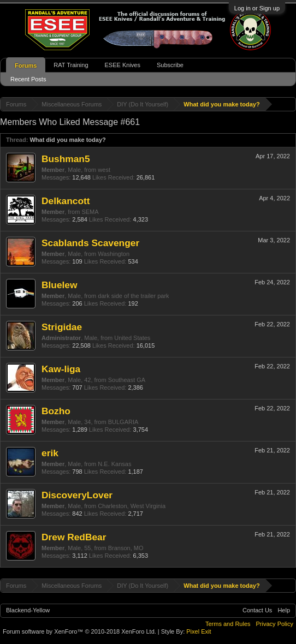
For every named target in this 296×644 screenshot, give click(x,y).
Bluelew (59, 285)
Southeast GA (127, 380)
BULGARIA (123, 422)
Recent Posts (28, 79)
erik (50, 453)
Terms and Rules (228, 624)
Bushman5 (66, 159)
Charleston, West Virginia (132, 506)
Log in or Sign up (257, 8)
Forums (26, 65)
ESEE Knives (123, 65)
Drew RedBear (74, 537)
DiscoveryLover (77, 495)
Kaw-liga (61, 369)
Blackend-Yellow (28, 610)
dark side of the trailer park (133, 296)
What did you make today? (67, 140)
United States (132, 338)
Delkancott (66, 201)
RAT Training (71, 65)
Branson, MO (126, 548)
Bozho (56, 411)
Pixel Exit (199, 631)
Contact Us (257, 610)
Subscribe (170, 65)
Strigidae (62, 327)
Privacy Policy (275, 624)
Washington (114, 254)
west (104, 170)
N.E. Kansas (114, 464)
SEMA (90, 212)
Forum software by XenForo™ (79, 631)
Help (284, 610)
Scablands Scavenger (90, 243)
